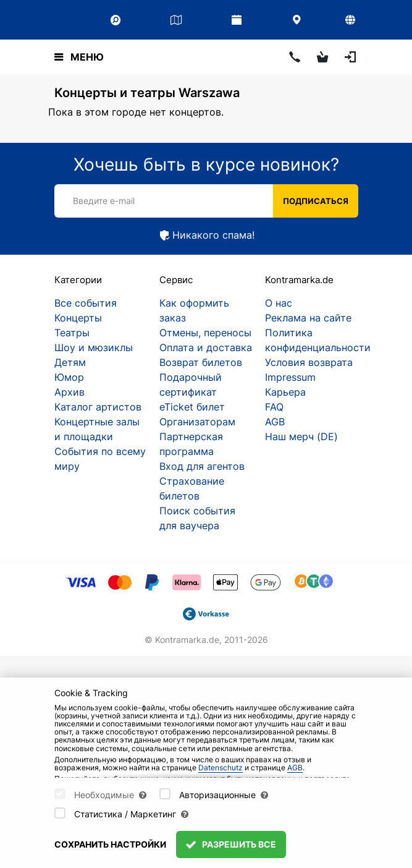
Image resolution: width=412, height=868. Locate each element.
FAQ (274, 407)
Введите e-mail (104, 201)
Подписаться (316, 201)
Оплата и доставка (206, 347)
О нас (279, 303)
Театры (72, 333)
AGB (275, 422)
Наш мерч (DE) (301, 436)
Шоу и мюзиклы (94, 347)
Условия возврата (309, 362)
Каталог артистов (98, 407)
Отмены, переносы (205, 333)
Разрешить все (231, 844)
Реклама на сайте (308, 318)
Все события (86, 303)
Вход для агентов (202, 466)
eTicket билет (192, 407)
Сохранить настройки (110, 844)
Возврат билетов (201, 362)
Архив (69, 392)
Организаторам (197, 422)
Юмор (69, 377)
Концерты (78, 318)
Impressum (290, 377)
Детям (70, 362)
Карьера (285, 392)
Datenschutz (221, 768)
